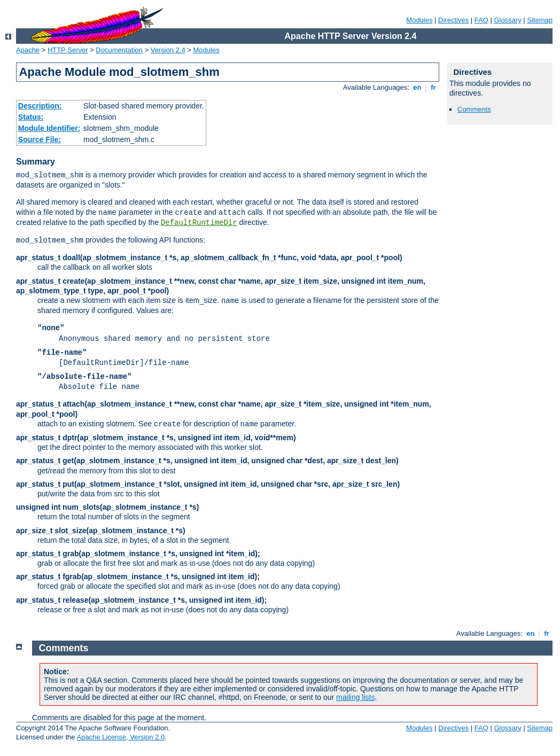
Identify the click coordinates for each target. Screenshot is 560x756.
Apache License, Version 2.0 (120, 737)
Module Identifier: (49, 128)
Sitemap (540, 20)
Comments (474, 109)
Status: (31, 117)
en (417, 87)
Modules (419, 20)
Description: (40, 106)
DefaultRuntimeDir (199, 223)
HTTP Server (68, 50)
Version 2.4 (168, 50)
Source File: (40, 139)
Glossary (507, 20)
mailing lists (355, 697)
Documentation (119, 50)
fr (434, 87)
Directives (453, 20)
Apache (28, 50)
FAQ (481, 20)
